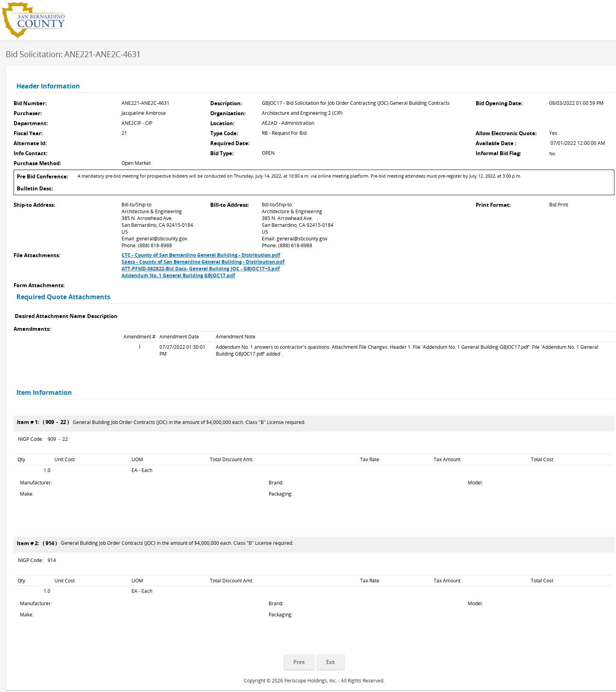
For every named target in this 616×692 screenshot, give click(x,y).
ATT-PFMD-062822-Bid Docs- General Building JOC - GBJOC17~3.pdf (201, 269)
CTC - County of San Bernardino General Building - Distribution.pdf (201, 255)
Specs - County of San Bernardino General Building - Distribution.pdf (203, 262)
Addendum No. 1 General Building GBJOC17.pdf (178, 275)
